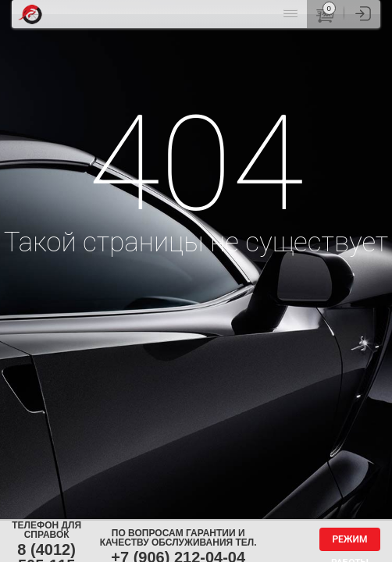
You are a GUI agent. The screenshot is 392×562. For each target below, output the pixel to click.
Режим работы (350, 542)
